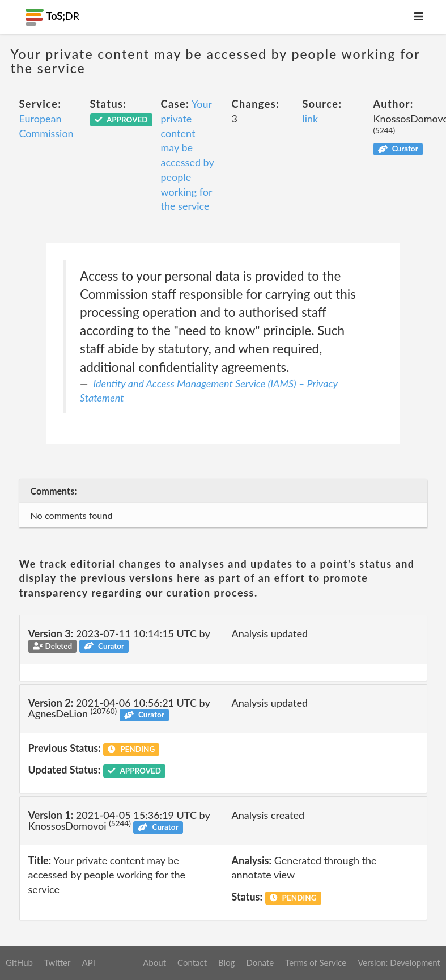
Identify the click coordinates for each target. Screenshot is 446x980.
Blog (226, 962)
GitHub (19, 962)
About (154, 962)
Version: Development (399, 962)
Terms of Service (316, 962)
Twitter (58, 962)
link (311, 119)
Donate (260, 962)
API (88, 962)
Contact (192, 962)
